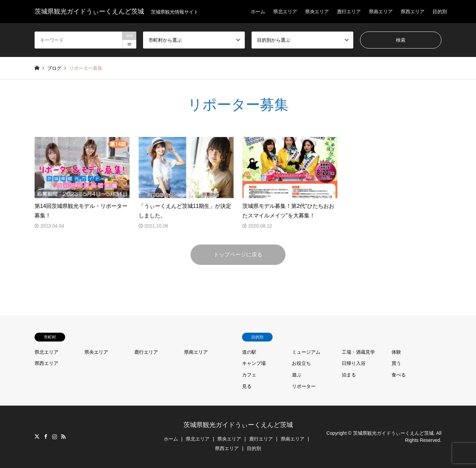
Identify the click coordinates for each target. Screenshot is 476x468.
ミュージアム (306, 352)
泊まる (349, 375)
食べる (399, 375)
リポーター (304, 386)
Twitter (37, 436)
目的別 (440, 12)
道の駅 (249, 352)
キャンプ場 (254, 363)
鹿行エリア (349, 12)
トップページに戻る (238, 255)
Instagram (55, 436)
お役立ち (301, 363)
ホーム (258, 12)
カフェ (249, 375)
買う (396, 363)
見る (247, 386)
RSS (63, 436)
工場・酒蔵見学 (358, 352)
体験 (396, 352)
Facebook (46, 436)
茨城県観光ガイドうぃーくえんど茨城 (238, 425)
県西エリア (413, 12)
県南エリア (381, 12)
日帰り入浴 (354, 363)
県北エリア (285, 12)
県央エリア (317, 12)
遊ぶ (297, 375)
